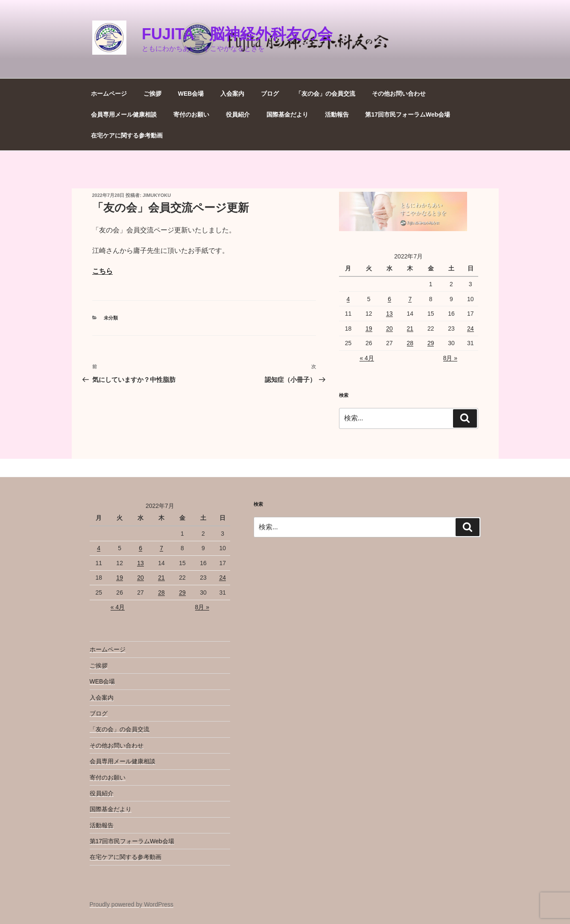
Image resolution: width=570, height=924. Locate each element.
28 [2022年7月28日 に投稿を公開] (410, 343)
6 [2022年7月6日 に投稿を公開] (389, 299)
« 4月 (367, 358)
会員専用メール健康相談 (124, 114)
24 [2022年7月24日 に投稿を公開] (471, 329)
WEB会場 (191, 94)
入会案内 (232, 94)
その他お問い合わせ (399, 94)
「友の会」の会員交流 (325, 94)
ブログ (270, 94)
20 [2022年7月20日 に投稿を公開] (389, 329)
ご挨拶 (152, 94)
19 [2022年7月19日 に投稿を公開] (369, 329)
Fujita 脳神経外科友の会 (237, 34)
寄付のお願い (191, 114)
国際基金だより (287, 114)
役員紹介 (238, 114)
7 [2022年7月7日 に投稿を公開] (410, 299)
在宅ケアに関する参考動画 (127, 135)
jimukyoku (157, 195)
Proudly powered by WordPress (132, 904)
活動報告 (337, 114)
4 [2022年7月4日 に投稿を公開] (348, 299)
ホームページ (109, 94)
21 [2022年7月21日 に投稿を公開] (410, 329)
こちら (102, 271)
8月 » (450, 358)
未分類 (111, 318)
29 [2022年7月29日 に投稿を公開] (431, 343)
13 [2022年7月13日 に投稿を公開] (389, 314)
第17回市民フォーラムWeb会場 (408, 114)
